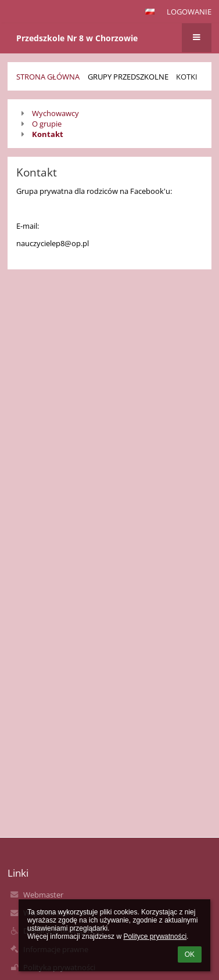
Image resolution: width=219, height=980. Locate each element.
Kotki (187, 77)
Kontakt (48, 134)
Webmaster (43, 895)
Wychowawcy (55, 113)
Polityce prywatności (155, 936)
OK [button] (190, 954)
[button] (150, 12)
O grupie (47, 124)
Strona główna (48, 77)
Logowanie (189, 12)
